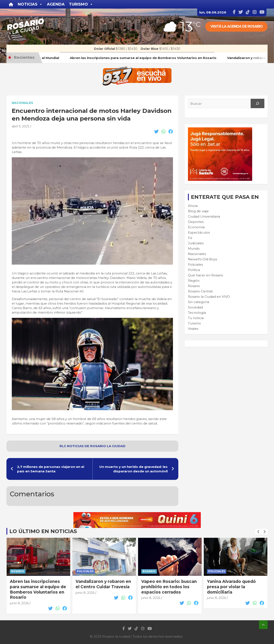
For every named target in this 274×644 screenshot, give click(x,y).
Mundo (194, 248)
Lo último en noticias (43, 531)
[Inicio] (11, 4)
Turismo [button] (81, 4)
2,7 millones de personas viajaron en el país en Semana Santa (51, 469)
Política (194, 270)
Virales (193, 329)
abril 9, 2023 (21, 126)
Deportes (196, 222)
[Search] (258, 103)
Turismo (194, 323)
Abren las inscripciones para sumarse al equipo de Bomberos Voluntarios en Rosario (38, 589)
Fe (190, 238)
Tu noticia (196, 318)
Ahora (193, 206)
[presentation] (258, 532)
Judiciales (196, 243)
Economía (196, 227)
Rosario (194, 286)
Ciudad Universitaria (204, 216)
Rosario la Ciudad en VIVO (209, 297)
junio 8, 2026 (19, 603)
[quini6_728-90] (137, 514)
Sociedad (195, 307)
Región (194, 281)
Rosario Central (200, 291)
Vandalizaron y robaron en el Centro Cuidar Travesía (103, 584)
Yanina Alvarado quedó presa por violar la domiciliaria (231, 587)
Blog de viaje (198, 211)
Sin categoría (199, 302)
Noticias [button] (30, 4)
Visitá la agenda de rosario (237, 26)
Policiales (195, 265)
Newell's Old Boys (203, 259)
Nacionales (22, 103)
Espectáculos (199, 232)
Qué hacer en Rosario (206, 275)
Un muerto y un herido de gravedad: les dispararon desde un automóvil (133, 469)
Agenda (56, 4)
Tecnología (197, 313)
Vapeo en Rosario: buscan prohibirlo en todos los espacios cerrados (169, 587)
